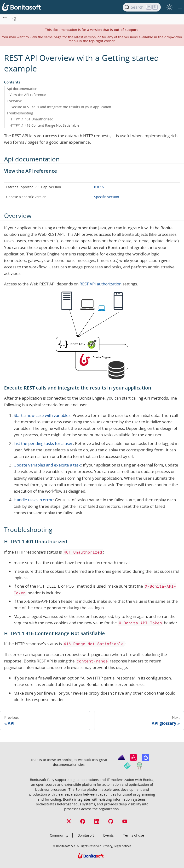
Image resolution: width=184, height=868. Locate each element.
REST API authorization (101, 284)
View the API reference (28, 95)
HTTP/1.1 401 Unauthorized (32, 119)
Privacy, (108, 846)
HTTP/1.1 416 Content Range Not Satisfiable (44, 125)
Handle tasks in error (33, 500)
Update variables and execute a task (47, 465)
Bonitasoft (86, 835)
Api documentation (22, 89)
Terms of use (134, 835)
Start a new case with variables (42, 415)
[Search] (142, 7)
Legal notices (123, 846)
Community (59, 835)
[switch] (169, 7)
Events (109, 835)
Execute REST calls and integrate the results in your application (60, 107)
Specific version (107, 197)
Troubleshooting (20, 113)
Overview (14, 101)
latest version (85, 37)
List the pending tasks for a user (43, 443)
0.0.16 (99, 187)
